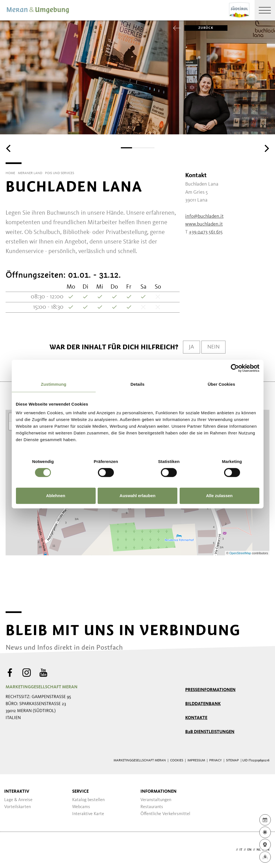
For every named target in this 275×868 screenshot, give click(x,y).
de (232, 850)
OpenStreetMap (241, 553)
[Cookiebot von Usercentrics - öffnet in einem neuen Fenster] (235, 368)
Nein (213, 347)
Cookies (177, 761)
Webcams (81, 807)
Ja (191, 347)
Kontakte (196, 718)
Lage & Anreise (18, 800)
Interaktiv (17, 792)
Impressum (196, 761)
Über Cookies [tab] (222, 384)
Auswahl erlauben (137, 496)
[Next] (266, 148)
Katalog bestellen (88, 800)
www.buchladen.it (204, 224)
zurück (199, 28)
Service (80, 792)
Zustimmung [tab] (54, 384)
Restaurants (152, 807)
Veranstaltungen (156, 800)
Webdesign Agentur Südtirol (12, 850)
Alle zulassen (219, 496)
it (241, 850)
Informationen (158, 792)
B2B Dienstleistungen (210, 732)
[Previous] (9, 148)
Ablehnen (56, 496)
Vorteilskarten (17, 807)
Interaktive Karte (88, 814)
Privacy (216, 761)
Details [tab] (138, 384)
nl (259, 850)
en (249, 850)
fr (268, 850)
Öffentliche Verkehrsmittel (165, 814)
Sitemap (232, 761)
